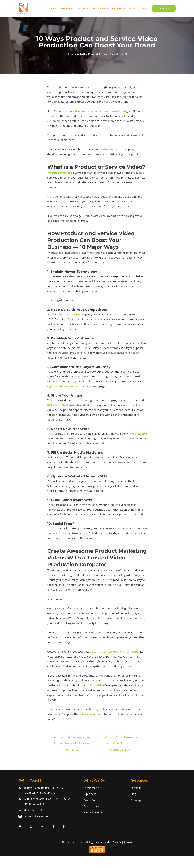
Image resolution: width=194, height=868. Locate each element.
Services (83, 8)
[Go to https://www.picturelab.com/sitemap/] (152, 800)
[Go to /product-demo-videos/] (104, 813)
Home (54, 8)
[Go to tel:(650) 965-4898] (48, 810)
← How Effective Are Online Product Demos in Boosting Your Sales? (72, 738)
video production (112, 149)
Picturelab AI (68, 8)
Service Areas (101, 8)
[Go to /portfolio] (152, 788)
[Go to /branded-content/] (104, 800)
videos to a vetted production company (114, 652)
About (133, 8)
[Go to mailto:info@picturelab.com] (48, 816)
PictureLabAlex (97, 54)
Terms (128, 842)
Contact (144, 8)
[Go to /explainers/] (104, 794)
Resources (119, 8)
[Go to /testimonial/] (104, 806)
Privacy (117, 842)
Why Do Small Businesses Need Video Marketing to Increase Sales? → (122, 738)
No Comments (119, 54)
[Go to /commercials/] (104, 788)
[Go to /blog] (152, 794)
